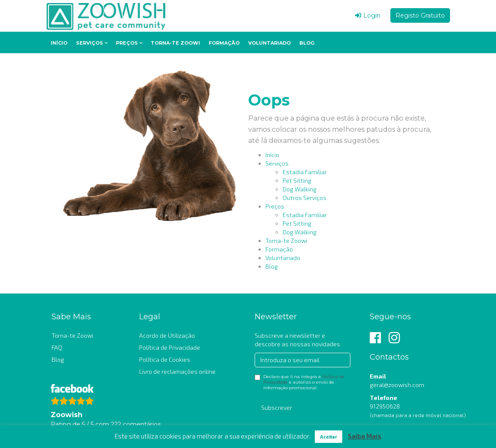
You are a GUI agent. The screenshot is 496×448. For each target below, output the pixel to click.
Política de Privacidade (170, 347)
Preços (127, 43)
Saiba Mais (365, 436)
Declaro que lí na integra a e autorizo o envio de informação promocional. (300, 382)
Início (59, 43)
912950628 (385, 406)
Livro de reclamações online (177, 371)
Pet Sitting (297, 180)
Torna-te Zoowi (175, 43)
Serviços (90, 43)
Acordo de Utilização (167, 335)
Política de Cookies (165, 359)
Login (368, 15)
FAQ (57, 347)
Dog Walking (300, 189)
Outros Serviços (304, 198)
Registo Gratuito (420, 15)
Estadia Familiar (305, 172)
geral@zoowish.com (397, 385)
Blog (307, 43)
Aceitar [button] (329, 437)
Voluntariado (269, 43)
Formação (224, 43)
